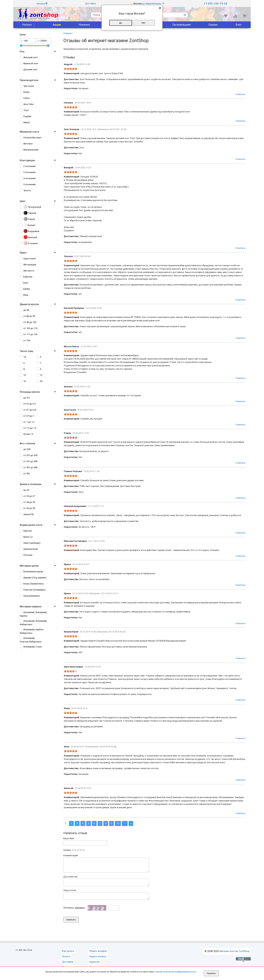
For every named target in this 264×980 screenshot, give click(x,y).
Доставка (90, 3)
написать (71, 924)
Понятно (211, 973)
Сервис (213, 25)
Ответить (241, 94)
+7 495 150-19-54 (216, 4)
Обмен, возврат (98, 956)
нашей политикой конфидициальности (176, 972)
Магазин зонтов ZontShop (235, 956)
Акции (57, 25)
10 (118, 823)
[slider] (71, 69)
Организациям (181, 25)
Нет (144, 23)
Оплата (66, 961)
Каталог (27, 25)
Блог (239, 25)
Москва (42, 4)
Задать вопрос (98, 961)
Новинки (84, 25)
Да (121, 23)
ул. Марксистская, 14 (153, 3)
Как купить (68, 956)
